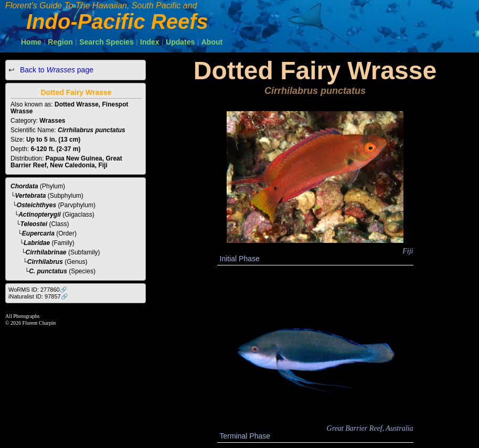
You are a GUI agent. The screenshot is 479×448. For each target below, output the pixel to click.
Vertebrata (31, 196)
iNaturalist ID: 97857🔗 (38, 296)
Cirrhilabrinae (46, 252)
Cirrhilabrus (45, 262)
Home (31, 42)
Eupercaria (38, 233)
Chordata (24, 186)
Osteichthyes (36, 205)
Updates (180, 42)
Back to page (56, 70)
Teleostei (34, 224)
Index (150, 42)
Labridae (37, 243)
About (212, 42)
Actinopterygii (40, 215)
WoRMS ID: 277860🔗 (38, 290)
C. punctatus (48, 271)
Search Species (107, 42)
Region (60, 42)
